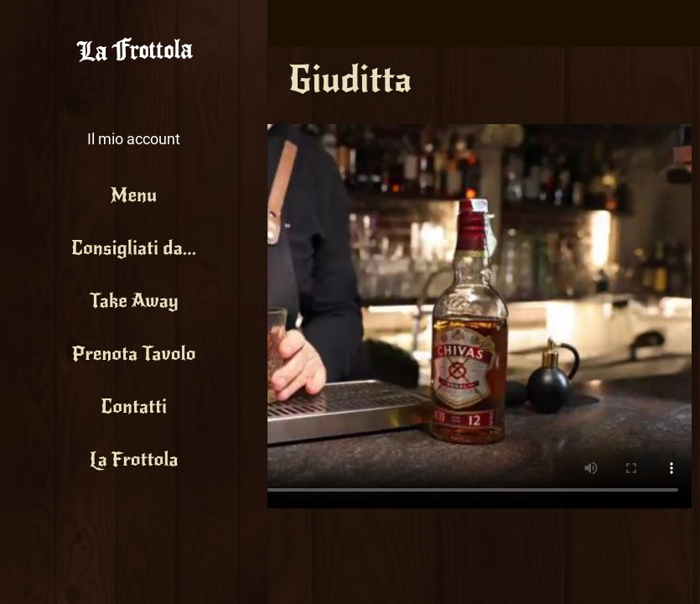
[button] (134, 126)
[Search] (677, 23)
